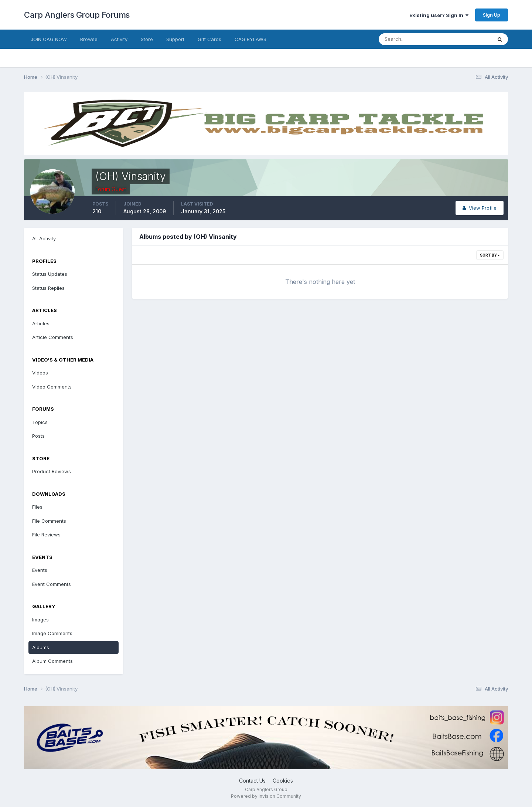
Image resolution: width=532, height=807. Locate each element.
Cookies (283, 781)
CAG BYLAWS (250, 39)
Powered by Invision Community (266, 796)
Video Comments (52, 387)
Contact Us (252, 781)
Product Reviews (52, 471)
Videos (40, 373)
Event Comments (52, 584)
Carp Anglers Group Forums (77, 15)
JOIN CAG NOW (49, 39)
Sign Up (492, 15)
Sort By (490, 255)
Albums (41, 647)
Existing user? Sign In (439, 15)
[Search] (411, 39)
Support (175, 39)
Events (40, 570)
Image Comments (52, 633)
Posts (38, 436)
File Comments (49, 521)
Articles (41, 323)
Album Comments (52, 661)
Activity (119, 39)
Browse (89, 39)
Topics (40, 422)
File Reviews (46, 535)
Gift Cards (209, 39)
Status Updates (50, 274)
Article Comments (53, 337)
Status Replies (48, 288)
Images (40, 620)
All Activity (44, 238)
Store (147, 39)
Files (37, 507)
